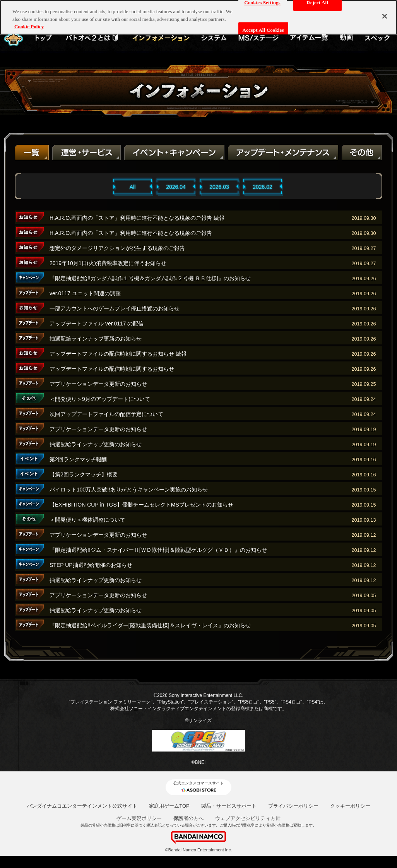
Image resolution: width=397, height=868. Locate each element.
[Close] (385, 11)
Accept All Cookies (263, 25)
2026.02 (263, 187)
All (133, 187)
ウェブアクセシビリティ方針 (248, 818)
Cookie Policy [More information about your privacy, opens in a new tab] (29, 21)
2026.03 (219, 187)
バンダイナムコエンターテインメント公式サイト (82, 806)
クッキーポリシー (350, 806)
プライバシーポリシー (293, 806)
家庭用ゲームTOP (169, 806)
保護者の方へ (188, 818)
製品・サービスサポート (229, 806)
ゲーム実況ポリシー (139, 818)
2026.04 (176, 187)
